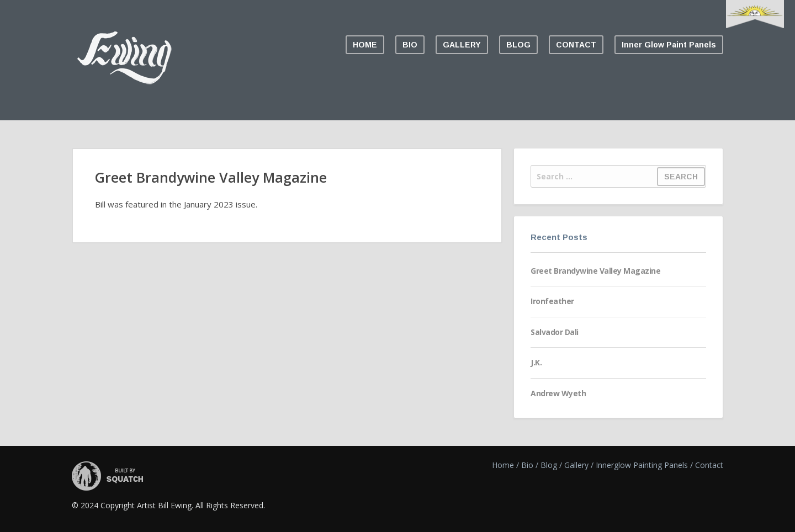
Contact (709, 465)
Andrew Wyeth (558, 393)
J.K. (536, 362)
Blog (549, 465)
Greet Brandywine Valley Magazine (595, 271)
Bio (527, 465)
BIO (410, 45)
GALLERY (462, 45)
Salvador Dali (555, 332)
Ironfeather (552, 301)
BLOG (518, 45)
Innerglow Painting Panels (642, 465)
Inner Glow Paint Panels (669, 45)
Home (503, 465)
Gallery (576, 465)
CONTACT (576, 45)
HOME (365, 45)
